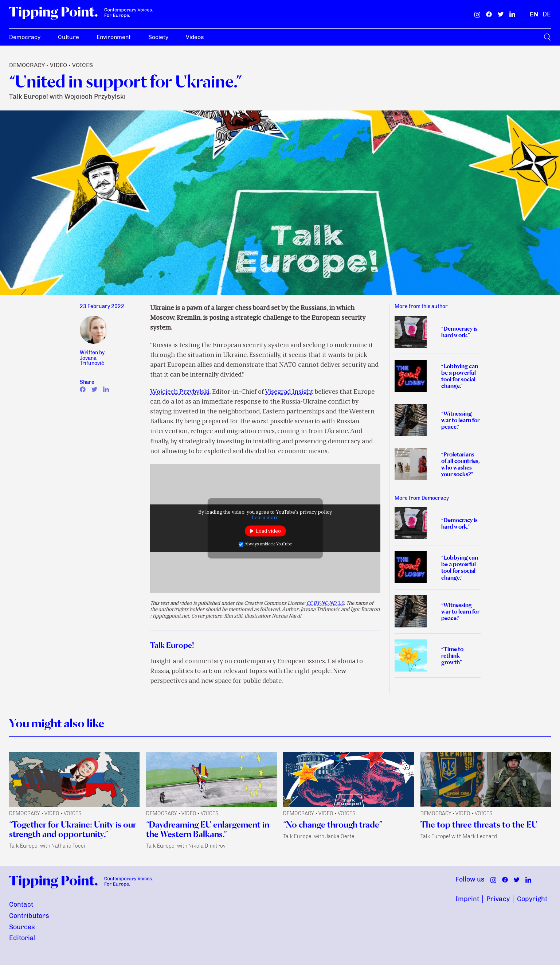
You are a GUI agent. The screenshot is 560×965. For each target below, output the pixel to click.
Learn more (265, 518)
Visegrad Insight (289, 392)
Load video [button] (268, 531)
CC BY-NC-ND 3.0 (325, 604)
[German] (547, 14)
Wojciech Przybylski (180, 392)
